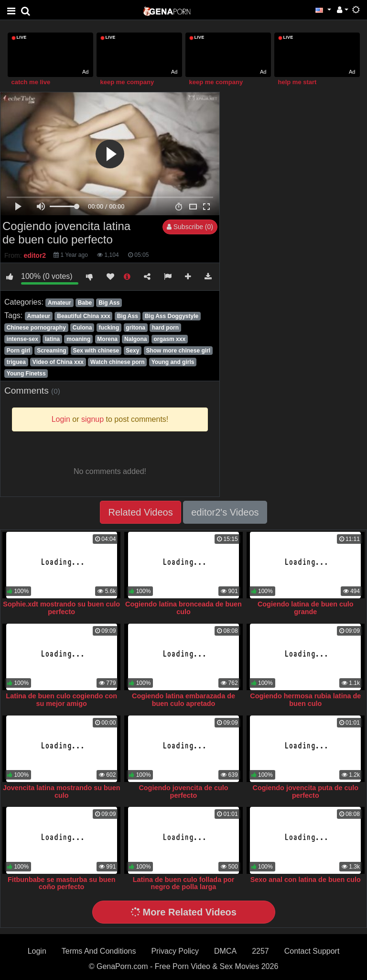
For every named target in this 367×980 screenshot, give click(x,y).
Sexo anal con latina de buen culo (306, 880)
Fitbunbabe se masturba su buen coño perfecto (62, 883)
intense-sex (22, 339)
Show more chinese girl (178, 351)
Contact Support (312, 951)
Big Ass (109, 303)
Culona (82, 328)
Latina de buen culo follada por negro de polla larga (184, 883)
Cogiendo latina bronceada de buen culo (183, 608)
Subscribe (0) (190, 227)
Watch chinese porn (118, 362)
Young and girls (173, 362)
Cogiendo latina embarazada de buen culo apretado (183, 700)
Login (37, 951)
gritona (135, 328)
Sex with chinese (96, 351)
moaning (78, 339)
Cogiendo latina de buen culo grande (306, 608)
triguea (16, 362)
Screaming (51, 351)
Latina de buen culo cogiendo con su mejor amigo (61, 700)
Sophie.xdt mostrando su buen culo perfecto (61, 608)
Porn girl (18, 351)
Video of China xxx (58, 362)
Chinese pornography (36, 328)
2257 (260, 951)
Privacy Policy (175, 951)
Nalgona (135, 339)
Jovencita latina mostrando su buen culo (62, 792)
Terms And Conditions (99, 951)
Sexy (132, 351)
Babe (85, 303)
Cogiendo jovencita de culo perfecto (183, 792)
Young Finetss (26, 374)
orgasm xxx (169, 339)
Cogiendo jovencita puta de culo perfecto (306, 792)
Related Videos (140, 512)
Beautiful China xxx (83, 316)
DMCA (225, 951)
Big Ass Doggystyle (172, 316)
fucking (109, 328)
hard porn (165, 328)
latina (52, 339)
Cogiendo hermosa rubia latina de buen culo (305, 700)
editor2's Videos (225, 512)
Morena (107, 339)
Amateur (59, 303)
